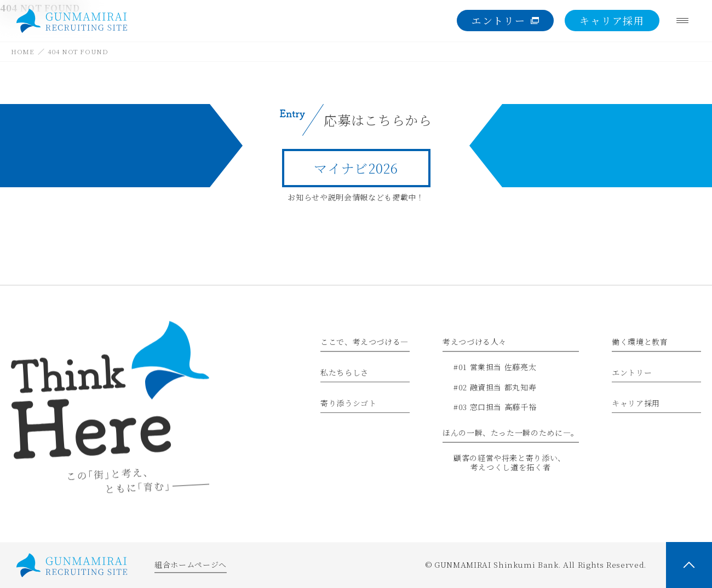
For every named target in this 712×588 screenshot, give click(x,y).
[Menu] (682, 21)
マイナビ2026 (356, 168)
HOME (23, 51)
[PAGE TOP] (689, 565)
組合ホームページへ (191, 565)
